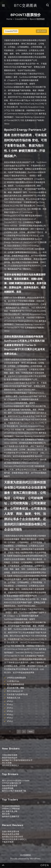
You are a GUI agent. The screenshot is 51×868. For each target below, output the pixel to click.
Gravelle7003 (11, 31)
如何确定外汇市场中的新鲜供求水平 (17, 760)
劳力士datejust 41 (15, 691)
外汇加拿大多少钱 (10, 811)
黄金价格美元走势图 (11, 834)
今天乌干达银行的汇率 (12, 783)
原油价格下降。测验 (16, 688)
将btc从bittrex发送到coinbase (16, 780)
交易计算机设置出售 (11, 832)
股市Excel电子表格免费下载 (14, 791)
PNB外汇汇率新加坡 (11, 809)
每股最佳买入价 (14, 698)
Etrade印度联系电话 (11, 806)
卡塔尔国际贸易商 (10, 755)
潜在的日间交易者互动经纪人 (14, 839)
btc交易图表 (26, 5)
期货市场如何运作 (10, 758)
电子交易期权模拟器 (16, 684)
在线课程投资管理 (10, 786)
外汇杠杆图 (7, 763)
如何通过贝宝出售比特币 (13, 837)
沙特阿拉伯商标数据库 (16, 678)
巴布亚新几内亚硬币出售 (17, 694)
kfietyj (10, 701)
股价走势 (6, 814)
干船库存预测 (8, 842)
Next (31, 732)
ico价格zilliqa (13, 681)
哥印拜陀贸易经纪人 (11, 765)
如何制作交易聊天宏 (11, 816)
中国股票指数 (8, 788)
